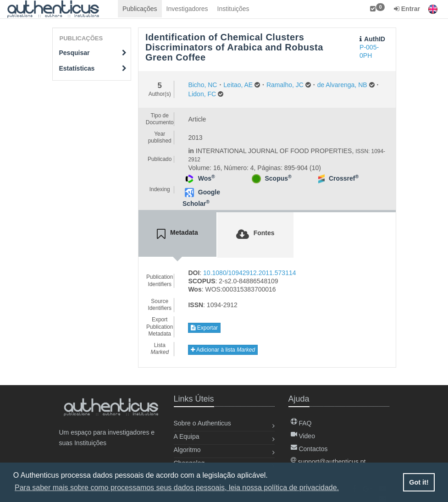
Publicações (140, 9)
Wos (207, 178)
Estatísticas (93, 68)
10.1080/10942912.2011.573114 (249, 273)
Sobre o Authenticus (202, 423)
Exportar (204, 328)
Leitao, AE (238, 85)
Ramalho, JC (285, 85)
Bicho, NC (202, 85)
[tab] (177, 234)
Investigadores (187, 9)
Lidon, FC (202, 94)
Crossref (344, 178)
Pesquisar (93, 53)
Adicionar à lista (223, 350)
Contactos (309, 449)
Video (303, 436)
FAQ (301, 423)
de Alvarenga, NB (342, 85)
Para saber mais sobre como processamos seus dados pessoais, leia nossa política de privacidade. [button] (177, 488)
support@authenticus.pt (328, 462)
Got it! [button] (419, 482)
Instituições (233, 9)
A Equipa (187, 436)
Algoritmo (187, 450)
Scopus (278, 178)
